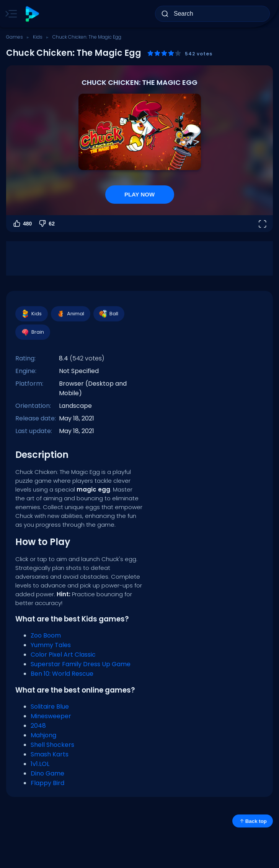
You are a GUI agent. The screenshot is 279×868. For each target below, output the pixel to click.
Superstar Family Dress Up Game (81, 664)
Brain (32, 332)
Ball (108, 314)
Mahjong (43, 735)
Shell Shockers (52, 745)
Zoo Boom (46, 635)
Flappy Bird (47, 783)
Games (15, 37)
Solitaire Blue (50, 707)
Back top (253, 821)
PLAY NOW (139, 194)
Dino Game (47, 773)
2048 (38, 726)
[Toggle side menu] (10, 14)
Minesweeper (51, 716)
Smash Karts (50, 754)
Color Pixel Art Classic (63, 655)
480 (22, 224)
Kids (38, 37)
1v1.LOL (40, 764)
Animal (70, 314)
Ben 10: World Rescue (62, 674)
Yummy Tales (51, 645)
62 (46, 224)
